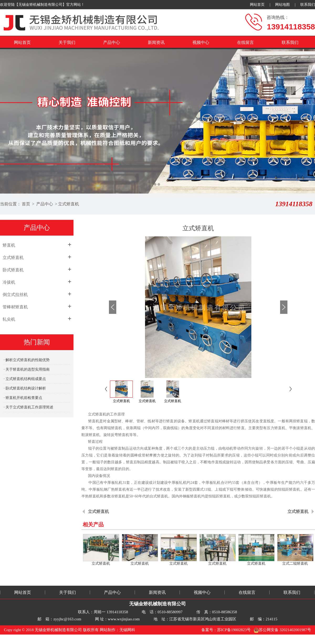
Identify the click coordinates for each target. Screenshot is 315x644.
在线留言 (245, 42)
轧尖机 (9, 319)
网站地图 (282, 5)
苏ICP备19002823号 (234, 630)
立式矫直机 (69, 204)
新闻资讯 (156, 42)
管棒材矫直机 (15, 307)
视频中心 (201, 42)
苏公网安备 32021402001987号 (282, 630)
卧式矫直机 (13, 270)
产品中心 (112, 42)
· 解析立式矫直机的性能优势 (27, 360)
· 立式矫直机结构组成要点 (25, 379)
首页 (26, 204)
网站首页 (257, 5)
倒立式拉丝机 (15, 295)
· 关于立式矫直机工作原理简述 (28, 407)
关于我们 (67, 42)
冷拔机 (9, 282)
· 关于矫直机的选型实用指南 (27, 369)
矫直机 (9, 245)
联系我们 (308, 5)
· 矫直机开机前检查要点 (23, 398)
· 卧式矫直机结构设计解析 (25, 388)
